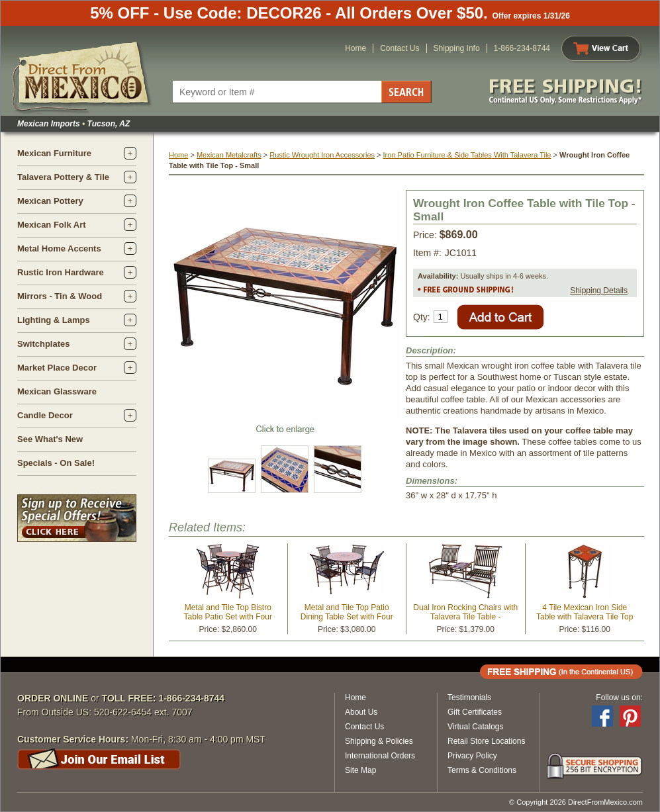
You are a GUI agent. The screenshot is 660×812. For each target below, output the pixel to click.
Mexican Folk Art (52, 225)
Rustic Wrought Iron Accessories (322, 155)
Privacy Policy (472, 756)
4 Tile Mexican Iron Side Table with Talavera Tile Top (585, 612)
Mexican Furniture (54, 153)
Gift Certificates (475, 712)
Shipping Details (599, 291)
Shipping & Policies (379, 741)
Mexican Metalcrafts (229, 155)
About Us (361, 712)
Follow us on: (619, 698)
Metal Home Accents (59, 248)
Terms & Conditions (482, 770)
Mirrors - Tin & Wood (60, 296)
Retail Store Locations (486, 741)
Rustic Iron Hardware (61, 272)
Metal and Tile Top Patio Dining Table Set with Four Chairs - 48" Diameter (347, 617)
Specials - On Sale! (56, 463)
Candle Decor (45, 415)
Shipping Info (457, 48)
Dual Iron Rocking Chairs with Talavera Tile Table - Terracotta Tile (465, 617)
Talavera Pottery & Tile (63, 177)
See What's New (50, 439)
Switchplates (43, 344)
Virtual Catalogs (476, 727)
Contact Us (400, 48)
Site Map (360, 770)
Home (355, 48)
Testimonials (469, 698)
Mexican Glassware (57, 391)
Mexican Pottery (50, 201)
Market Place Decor (57, 368)
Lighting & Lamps (54, 320)
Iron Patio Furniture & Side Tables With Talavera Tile (467, 155)
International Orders (380, 756)
